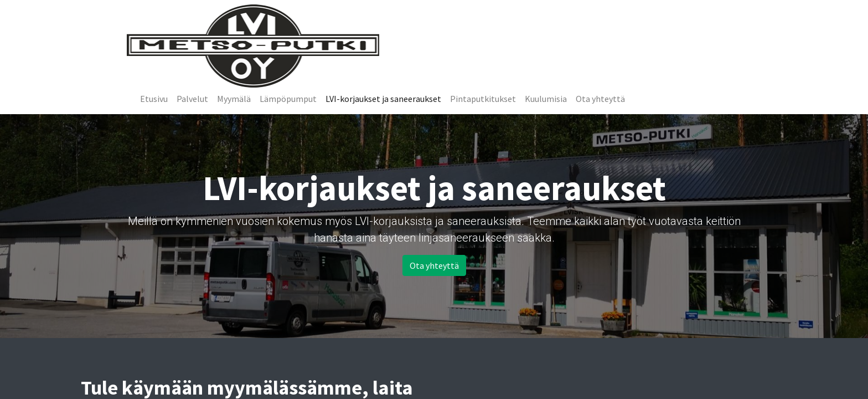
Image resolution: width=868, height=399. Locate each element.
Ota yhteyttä (434, 265)
